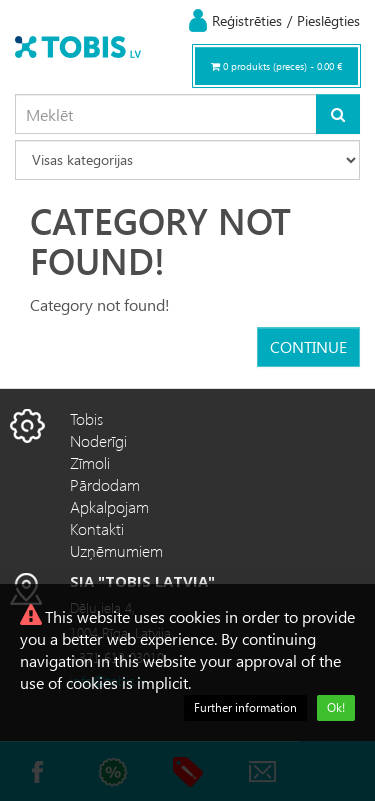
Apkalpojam (109, 506)
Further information (245, 707)
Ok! (336, 707)
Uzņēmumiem (116, 550)
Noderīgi (98, 440)
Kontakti (97, 528)
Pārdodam (105, 484)
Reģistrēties (247, 20)
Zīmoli (90, 462)
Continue (308, 346)
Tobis (86, 418)
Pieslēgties (328, 20)
